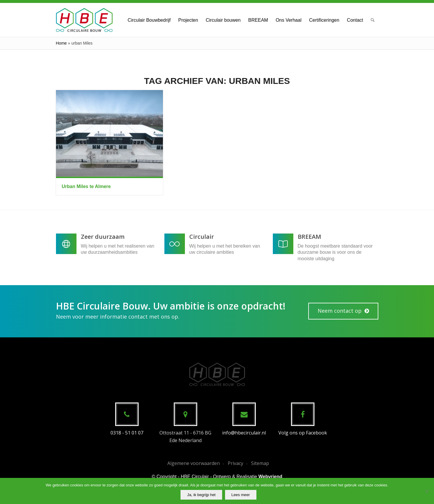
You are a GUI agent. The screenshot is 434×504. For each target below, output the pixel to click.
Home (61, 43)
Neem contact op (340, 311)
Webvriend (270, 477)
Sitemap (260, 463)
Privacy (235, 463)
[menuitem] (149, 20)
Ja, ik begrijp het (201, 495)
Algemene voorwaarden (194, 463)
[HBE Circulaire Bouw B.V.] (84, 20)
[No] (427, 491)
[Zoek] (373, 20)
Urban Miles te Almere (86, 186)
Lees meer (241, 495)
